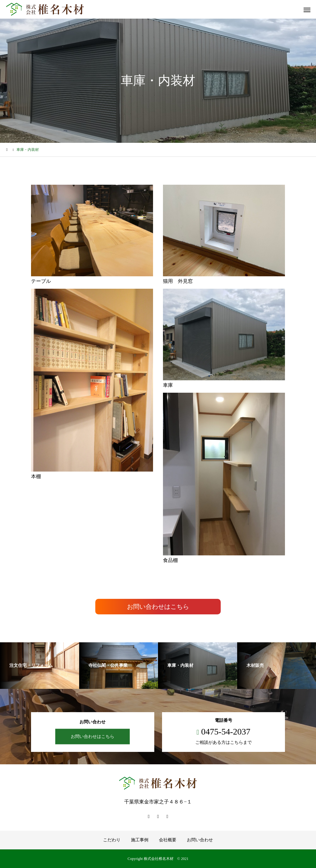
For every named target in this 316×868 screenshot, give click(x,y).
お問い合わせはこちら (158, 607)
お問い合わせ (200, 840)
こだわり (112, 840)
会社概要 (168, 840)
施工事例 (140, 840)
